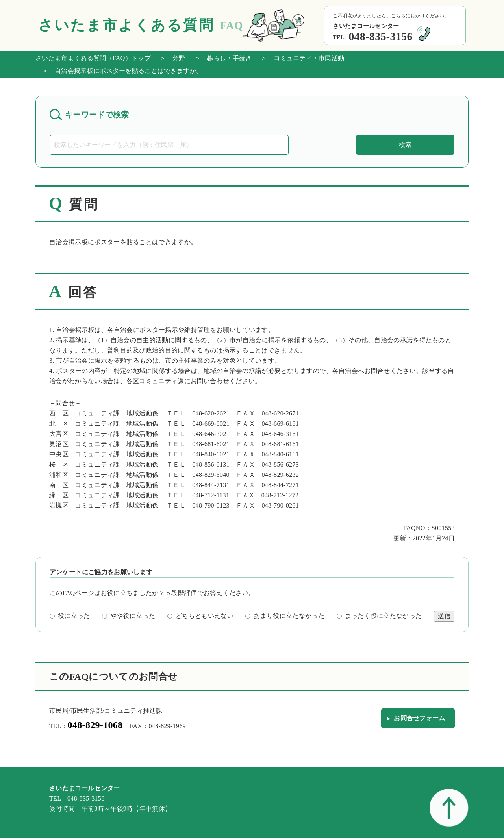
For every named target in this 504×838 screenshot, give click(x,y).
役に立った (70, 616)
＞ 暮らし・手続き (220, 58)
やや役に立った (129, 616)
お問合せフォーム (420, 718)
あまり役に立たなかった (285, 616)
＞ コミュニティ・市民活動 (299, 58)
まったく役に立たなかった (379, 616)
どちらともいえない (200, 616)
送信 (444, 616)
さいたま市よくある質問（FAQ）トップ (93, 58)
